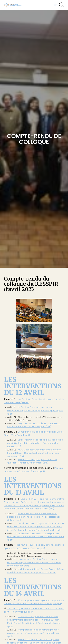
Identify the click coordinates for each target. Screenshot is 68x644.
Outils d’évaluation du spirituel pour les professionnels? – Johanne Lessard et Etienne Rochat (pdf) (36, 537)
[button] (55, 5)
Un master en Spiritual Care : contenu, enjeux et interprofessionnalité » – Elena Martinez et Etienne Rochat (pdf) (34, 562)
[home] (13, 5)
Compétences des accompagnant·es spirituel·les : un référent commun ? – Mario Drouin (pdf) (34, 633)
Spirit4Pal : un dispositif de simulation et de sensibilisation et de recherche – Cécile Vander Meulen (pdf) (35, 443)
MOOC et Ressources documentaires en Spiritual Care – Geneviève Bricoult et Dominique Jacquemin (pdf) (34, 453)
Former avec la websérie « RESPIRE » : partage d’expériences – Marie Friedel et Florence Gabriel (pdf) (34, 517)
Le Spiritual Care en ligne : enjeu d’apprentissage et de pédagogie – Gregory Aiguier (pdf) (35, 410)
